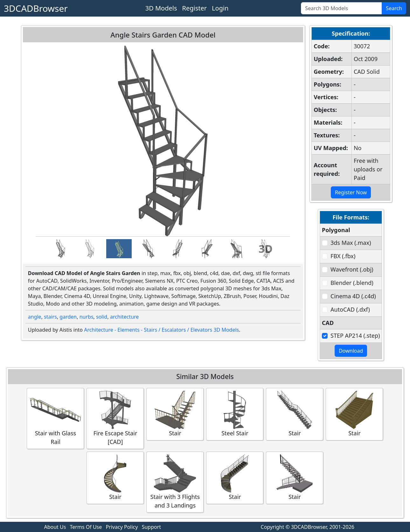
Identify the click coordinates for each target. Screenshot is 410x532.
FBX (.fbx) (343, 256)
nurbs (87, 317)
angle (35, 317)
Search (394, 8)
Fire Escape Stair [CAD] (115, 418)
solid (102, 317)
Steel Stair (235, 414)
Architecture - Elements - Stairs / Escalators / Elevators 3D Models (161, 330)
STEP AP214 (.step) (355, 335)
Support (151, 527)
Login (220, 8)
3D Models (161, 8)
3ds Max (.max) (351, 243)
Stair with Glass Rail (55, 418)
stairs (50, 317)
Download (351, 351)
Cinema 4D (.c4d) (353, 296)
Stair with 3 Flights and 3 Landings (175, 482)
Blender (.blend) (352, 283)
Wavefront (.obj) (352, 269)
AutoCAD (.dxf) (350, 309)
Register (195, 8)
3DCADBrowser (36, 8)
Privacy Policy (122, 527)
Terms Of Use (86, 527)
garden (68, 317)
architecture (124, 317)
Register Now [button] (351, 192)
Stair (175, 414)
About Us (55, 527)
